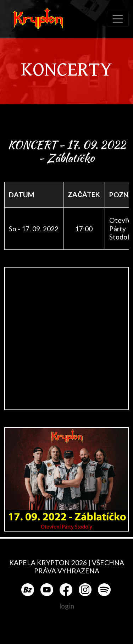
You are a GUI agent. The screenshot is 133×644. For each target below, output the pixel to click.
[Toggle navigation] (118, 19)
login (67, 606)
